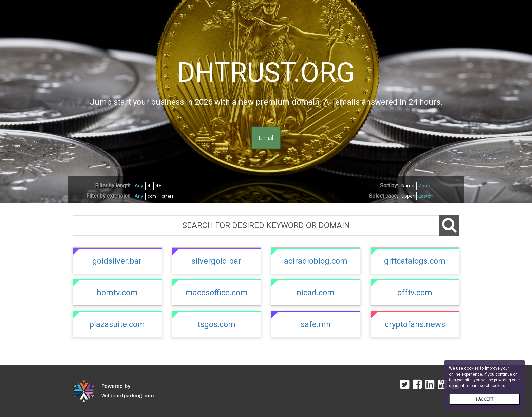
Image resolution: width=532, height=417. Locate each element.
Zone (424, 186)
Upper (408, 196)
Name (408, 186)
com (152, 196)
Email (266, 138)
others (168, 196)
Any (139, 186)
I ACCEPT (485, 399)
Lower (425, 196)
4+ (158, 186)
